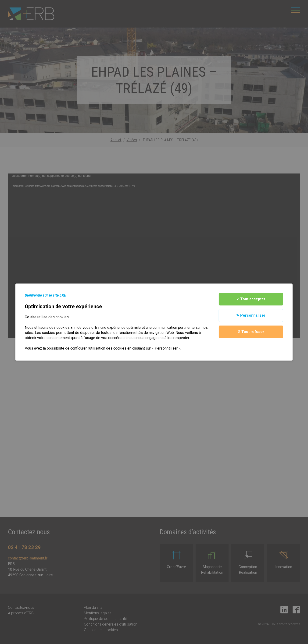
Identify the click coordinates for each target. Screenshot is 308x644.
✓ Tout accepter (251, 299)
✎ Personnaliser (251, 315)
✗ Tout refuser (251, 332)
